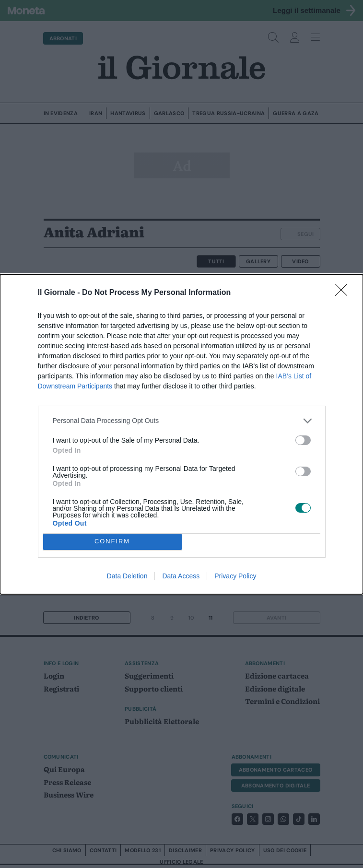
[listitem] (182, 421)
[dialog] (181, 434)
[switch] (303, 440)
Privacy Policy (235, 576)
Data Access (181, 576)
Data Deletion (127, 576)
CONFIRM (112, 542)
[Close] (344, 293)
